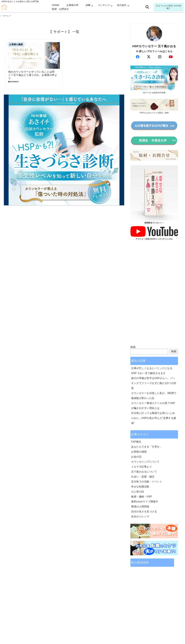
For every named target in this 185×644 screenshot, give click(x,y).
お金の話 (136, 457)
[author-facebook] (138, 57)
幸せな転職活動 (140, 487)
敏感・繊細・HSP (142, 497)
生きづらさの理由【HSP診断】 (169, 7)
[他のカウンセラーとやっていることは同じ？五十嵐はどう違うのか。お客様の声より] (34, 56)
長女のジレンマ (140, 516)
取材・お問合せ (60, 9)
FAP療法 (136, 442)
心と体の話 (138, 492)
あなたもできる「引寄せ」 (147, 447)
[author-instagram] (160, 57)
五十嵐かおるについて (144, 472)
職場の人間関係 (140, 507)
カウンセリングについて (145, 462)
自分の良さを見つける (144, 512)
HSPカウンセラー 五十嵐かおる (154, 46)
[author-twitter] (149, 57)
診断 (88, 5)
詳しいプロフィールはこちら (154, 51)
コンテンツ (104, 5)
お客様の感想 (139, 452)
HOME (56, 5)
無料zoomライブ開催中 (145, 502)
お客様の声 (73, 5)
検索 (133, 347)
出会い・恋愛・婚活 (143, 477)
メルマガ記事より (141, 467)
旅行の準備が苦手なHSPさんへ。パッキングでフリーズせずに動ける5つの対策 (154, 383)
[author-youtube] (171, 57)
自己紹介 (122, 5)
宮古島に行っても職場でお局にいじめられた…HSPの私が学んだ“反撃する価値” (154, 418)
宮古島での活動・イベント (147, 482)
